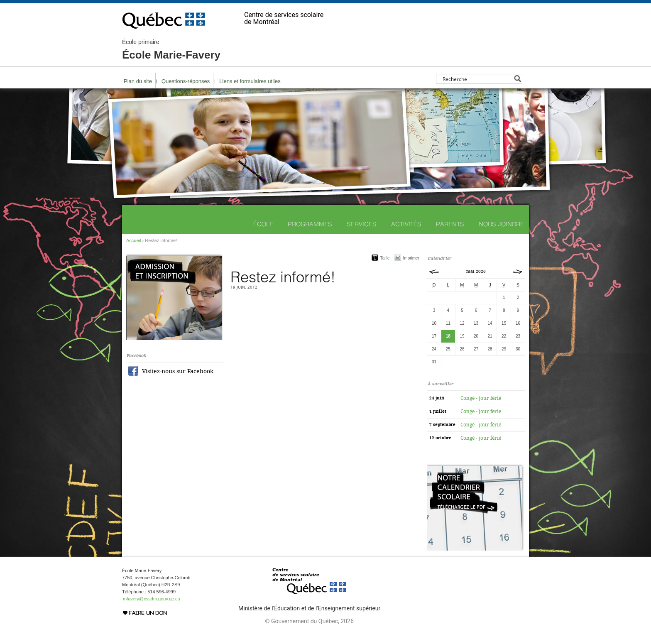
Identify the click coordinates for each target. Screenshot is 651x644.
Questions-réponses (186, 81)
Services (362, 224)
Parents (450, 224)
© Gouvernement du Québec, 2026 (309, 621)
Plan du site (138, 81)
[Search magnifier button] (518, 79)
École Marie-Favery (171, 50)
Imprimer (411, 258)
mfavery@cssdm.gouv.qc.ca (152, 599)
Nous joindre (501, 224)
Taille (385, 258)
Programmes (310, 224)
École (263, 224)
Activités (406, 224)
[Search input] (477, 79)
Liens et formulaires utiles (250, 81)
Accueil (133, 240)
